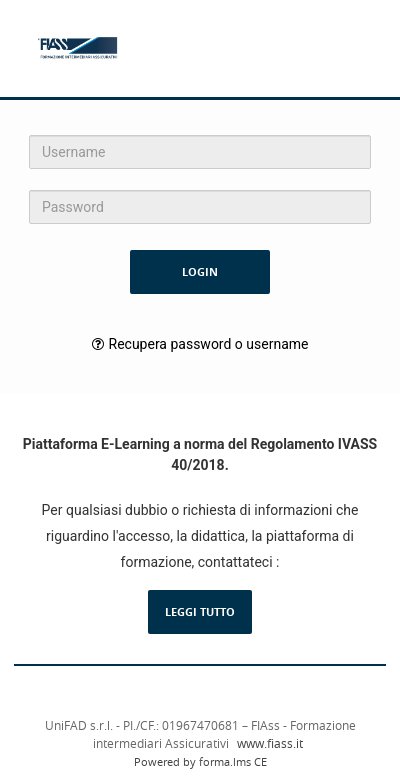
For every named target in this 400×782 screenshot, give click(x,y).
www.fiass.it (270, 743)
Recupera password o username (209, 344)
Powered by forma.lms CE (200, 761)
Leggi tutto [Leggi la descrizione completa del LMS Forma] (200, 611)
